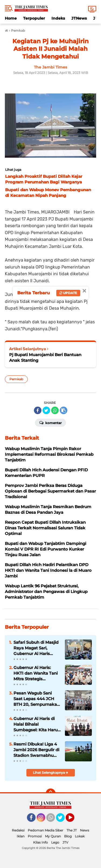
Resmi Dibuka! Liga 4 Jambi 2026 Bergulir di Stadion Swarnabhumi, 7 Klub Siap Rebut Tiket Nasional (37, 750)
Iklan (21, 836)
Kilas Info (41, 842)
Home (11, 18)
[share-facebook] (38, 410)
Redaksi (18, 830)
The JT (72, 830)
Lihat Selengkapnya (50, 773)
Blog (68, 836)
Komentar (50, 422)
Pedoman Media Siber (46, 830)
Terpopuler (34, 18)
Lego (55, 842)
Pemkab (16, 379)
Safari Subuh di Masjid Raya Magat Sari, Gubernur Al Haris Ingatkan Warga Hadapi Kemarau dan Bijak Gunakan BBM (36, 648)
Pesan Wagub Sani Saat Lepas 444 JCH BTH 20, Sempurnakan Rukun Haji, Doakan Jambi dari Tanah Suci (36, 699)
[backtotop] (51, 793)
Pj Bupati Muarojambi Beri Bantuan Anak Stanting (45, 357)
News (85, 830)
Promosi (35, 836)
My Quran (53, 836)
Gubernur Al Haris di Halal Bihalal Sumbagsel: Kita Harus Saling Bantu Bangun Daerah (37, 724)
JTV (65, 842)
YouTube (74, 820)
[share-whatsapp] (55, 410)
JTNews (79, 18)
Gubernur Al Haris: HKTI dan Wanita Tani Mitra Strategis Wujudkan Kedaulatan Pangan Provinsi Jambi (36, 673)
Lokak (80, 836)
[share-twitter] (46, 410)
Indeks (58, 18)
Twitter (63, 820)
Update (68, 293)
